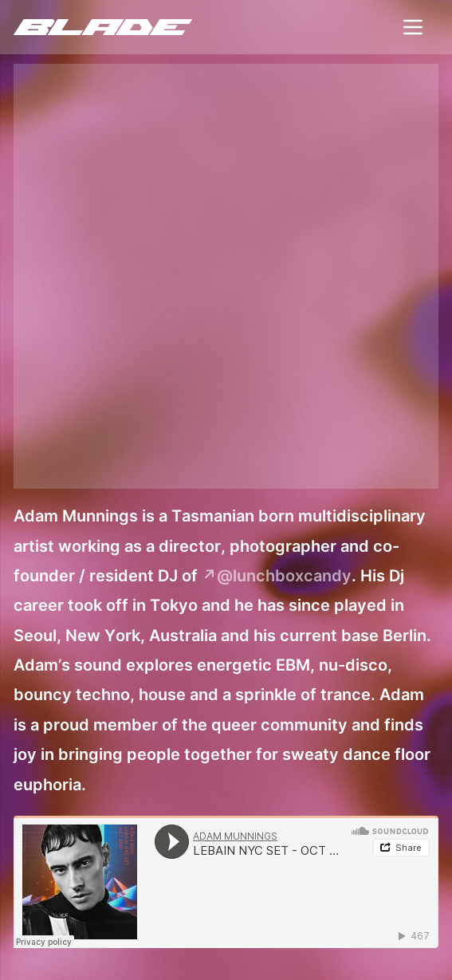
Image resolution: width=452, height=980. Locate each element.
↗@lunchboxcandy (277, 576)
